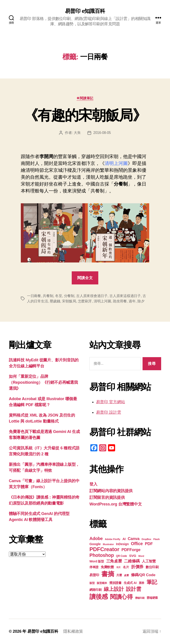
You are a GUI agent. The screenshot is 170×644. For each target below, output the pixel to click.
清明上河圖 (102, 301)
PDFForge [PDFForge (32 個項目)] (131, 550)
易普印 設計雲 (109, 412)
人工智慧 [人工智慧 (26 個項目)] (149, 561)
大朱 (77, 133)
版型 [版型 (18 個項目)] (92, 583)
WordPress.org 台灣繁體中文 (116, 504)
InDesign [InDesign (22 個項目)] (122, 544)
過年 (132, 301)
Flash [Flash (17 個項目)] (157, 539)
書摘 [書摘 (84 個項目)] (108, 574)
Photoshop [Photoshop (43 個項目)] (102, 555)
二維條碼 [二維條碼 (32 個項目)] (132, 561)
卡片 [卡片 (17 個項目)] (118, 567)
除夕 (141, 301)
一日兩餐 (34, 296)
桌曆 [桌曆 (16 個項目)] (126, 575)
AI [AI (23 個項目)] (124, 539)
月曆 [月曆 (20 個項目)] (119, 575)
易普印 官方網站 (111, 402)
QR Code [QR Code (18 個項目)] (121, 556)
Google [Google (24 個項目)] (95, 544)
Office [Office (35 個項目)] (137, 544)
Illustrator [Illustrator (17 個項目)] (108, 544)
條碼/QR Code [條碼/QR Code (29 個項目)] (143, 575)
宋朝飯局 (69, 301)
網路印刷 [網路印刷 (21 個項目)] (96, 590)
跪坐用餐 (120, 301)
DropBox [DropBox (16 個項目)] (146, 539)
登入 (93, 484)
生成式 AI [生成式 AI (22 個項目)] (130, 583)
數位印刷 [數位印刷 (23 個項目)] (152, 567)
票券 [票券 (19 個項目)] (142, 583)
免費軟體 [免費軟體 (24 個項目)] (107, 567)
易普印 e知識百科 (85, 11)
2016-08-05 (102, 133)
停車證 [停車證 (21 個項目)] (94, 567)
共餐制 (48, 296)
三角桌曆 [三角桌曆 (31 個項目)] (114, 561)
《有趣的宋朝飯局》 (85, 115)
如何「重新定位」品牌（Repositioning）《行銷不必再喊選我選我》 (43, 382)
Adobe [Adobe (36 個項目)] (96, 538)
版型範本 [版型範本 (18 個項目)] (102, 583)
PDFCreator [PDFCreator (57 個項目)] (104, 549)
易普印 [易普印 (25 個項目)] (94, 575)
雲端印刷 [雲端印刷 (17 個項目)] (140, 598)
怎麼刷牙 (85, 301)
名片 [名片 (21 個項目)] (126, 567)
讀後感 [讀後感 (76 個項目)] (99, 597)
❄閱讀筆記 (85, 98)
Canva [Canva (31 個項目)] (134, 539)
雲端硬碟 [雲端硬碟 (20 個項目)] (152, 598)
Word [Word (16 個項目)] (141, 556)
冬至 (59, 296)
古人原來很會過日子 (92, 296)
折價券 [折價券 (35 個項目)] (137, 567)
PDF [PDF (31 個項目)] (149, 544)
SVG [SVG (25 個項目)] (133, 556)
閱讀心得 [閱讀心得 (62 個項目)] (121, 597)
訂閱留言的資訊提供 (107, 497)
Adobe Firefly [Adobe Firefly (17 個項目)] (113, 539)
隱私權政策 (73, 631)
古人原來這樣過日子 (125, 296)
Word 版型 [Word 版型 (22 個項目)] (97, 561)
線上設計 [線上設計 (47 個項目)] (114, 589)
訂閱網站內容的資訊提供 (111, 491)
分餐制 (69, 296)
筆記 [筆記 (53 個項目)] (152, 582)
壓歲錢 (55, 301)
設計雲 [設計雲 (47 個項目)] (133, 589)
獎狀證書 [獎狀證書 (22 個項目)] (115, 583)
